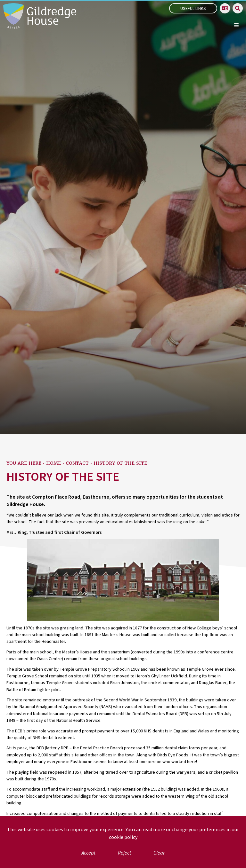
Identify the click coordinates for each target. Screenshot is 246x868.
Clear (159, 853)
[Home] (40, 16)
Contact (77, 463)
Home (53, 463)
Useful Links (193, 9)
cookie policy (123, 837)
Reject (124, 853)
